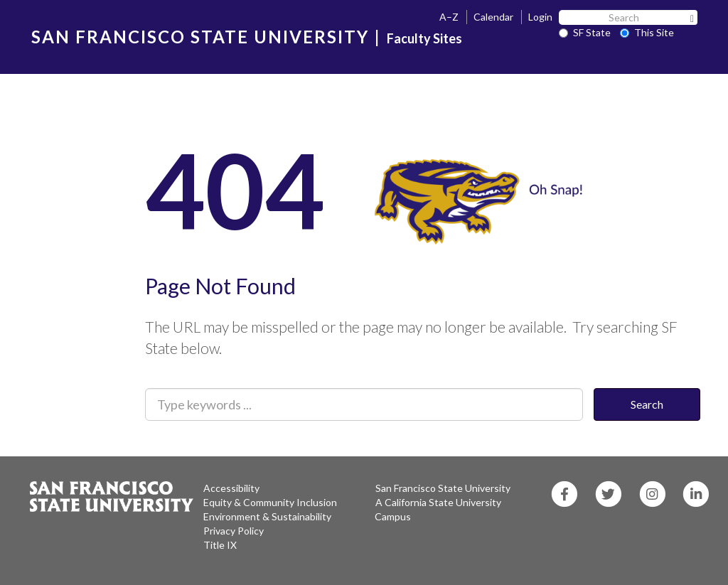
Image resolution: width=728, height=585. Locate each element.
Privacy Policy (234, 531)
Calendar (493, 17)
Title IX (220, 545)
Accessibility (231, 488)
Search (647, 404)
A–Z (449, 17)
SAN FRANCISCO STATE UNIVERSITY (200, 37)
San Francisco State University (443, 488)
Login (540, 17)
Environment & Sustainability (267, 516)
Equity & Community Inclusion (270, 502)
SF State (585, 32)
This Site (647, 32)
